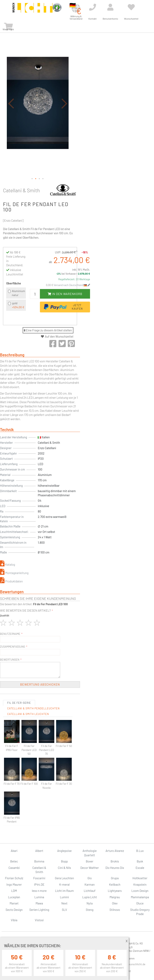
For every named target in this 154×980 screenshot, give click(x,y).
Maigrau (115, 897)
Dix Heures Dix (115, 868)
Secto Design (14, 910)
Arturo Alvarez (115, 851)
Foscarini (39, 878)
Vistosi (39, 920)
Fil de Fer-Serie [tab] (19, 703)
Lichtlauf (90, 891)
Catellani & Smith (21, 190)
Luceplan (14, 897)
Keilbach (115, 884)
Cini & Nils (64, 868)
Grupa (115, 878)
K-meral (64, 884)
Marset (14, 903)
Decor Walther (90, 868)
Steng (90, 910)
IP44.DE (39, 884)
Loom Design (140, 891)
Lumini (64, 897)
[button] (11, 103)
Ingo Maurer (14, 884)
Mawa (39, 903)
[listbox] (16, 300)
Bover (90, 861)
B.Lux (140, 851)
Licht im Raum (64, 891)
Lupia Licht (90, 897)
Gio (90, 878)
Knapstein (140, 884)
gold (18, 305)
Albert (39, 851)
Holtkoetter (140, 878)
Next (64, 903)
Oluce (140, 903)
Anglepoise (64, 851)
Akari (14, 851)
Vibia (14, 920)
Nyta (90, 903)
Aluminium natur (18, 293)
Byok (140, 861)
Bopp (64, 861)
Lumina (39, 897)
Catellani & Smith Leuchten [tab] (28, 714)
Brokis (115, 861)
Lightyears (115, 891)
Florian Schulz (14, 878)
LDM (14, 891)
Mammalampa (140, 897)
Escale (140, 868)
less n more (39, 891)
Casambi (14, 868)
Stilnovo (115, 910)
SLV (64, 910)
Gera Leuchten (64, 878)
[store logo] (32, 10)
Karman (90, 884)
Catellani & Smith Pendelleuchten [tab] (33, 708)
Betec (14, 861)
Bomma (39, 861)
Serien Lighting (39, 910)
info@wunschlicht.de (134, 964)
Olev (115, 903)
